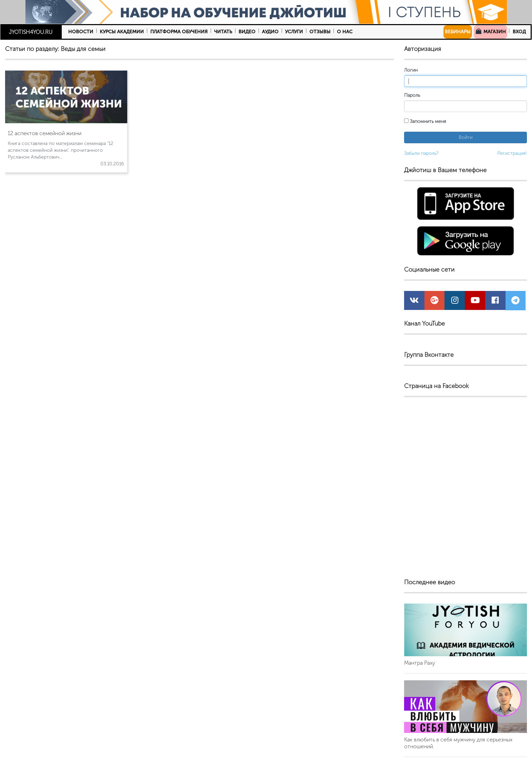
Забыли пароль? (421, 153)
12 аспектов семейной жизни (45, 133)
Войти (466, 137)
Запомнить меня (425, 121)
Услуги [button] (294, 32)
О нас (345, 32)
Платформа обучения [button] (179, 32)
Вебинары (458, 32)
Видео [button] (247, 32)
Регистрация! (512, 153)
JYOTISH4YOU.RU (31, 32)
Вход (519, 32)
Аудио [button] (270, 32)
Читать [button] (223, 32)
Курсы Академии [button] (122, 32)
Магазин (490, 31)
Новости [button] (81, 32)
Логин (411, 70)
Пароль (412, 95)
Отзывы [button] (320, 32)
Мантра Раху (420, 663)
